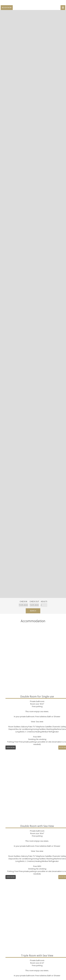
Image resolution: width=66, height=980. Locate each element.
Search (33, 611)
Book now (7, 8)
